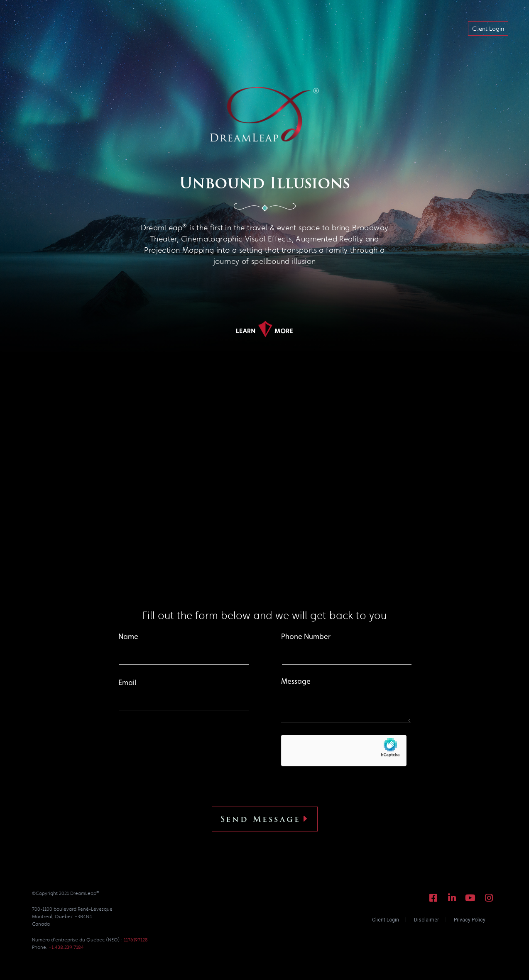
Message (346, 700)
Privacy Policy (470, 920)
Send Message (265, 819)
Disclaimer (426, 920)
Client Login (386, 920)
